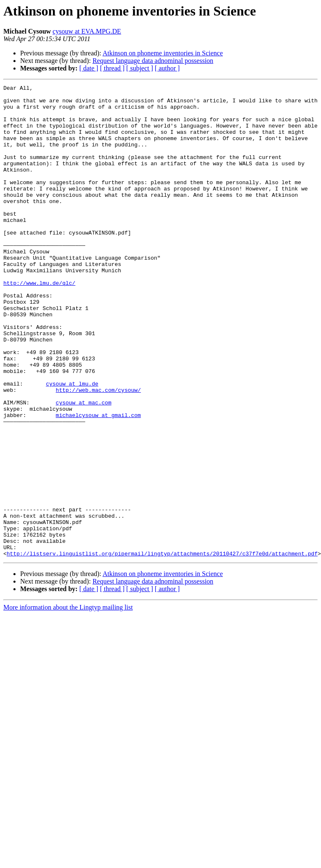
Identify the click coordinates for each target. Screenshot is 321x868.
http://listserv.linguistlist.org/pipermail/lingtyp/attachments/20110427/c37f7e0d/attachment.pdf (162, 648)
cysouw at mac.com (84, 467)
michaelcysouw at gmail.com (98, 482)
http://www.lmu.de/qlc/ (39, 323)
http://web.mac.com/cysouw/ (98, 451)
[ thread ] (112, 68)
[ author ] (167, 68)
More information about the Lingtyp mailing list (68, 702)
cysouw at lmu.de (72, 444)
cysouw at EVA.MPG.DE (87, 31)
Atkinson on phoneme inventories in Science (163, 53)
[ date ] (89, 68)
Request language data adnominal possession (153, 61)
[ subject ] (140, 68)
